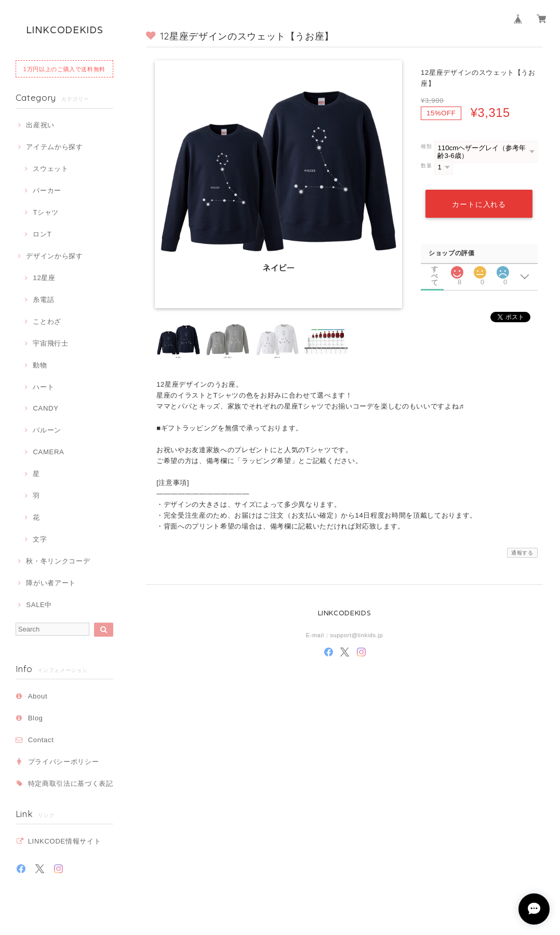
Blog (36, 718)
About (38, 696)
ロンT (42, 234)
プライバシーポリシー (64, 762)
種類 (426, 146)
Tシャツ (46, 212)
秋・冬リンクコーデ (58, 561)
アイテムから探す (54, 147)
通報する (522, 553)
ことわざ (47, 321)
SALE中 (39, 605)
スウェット (50, 169)
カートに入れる (479, 204)
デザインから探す (54, 256)
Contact (41, 740)
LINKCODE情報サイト (65, 841)
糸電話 (43, 300)
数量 (426, 166)
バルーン (47, 430)
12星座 (44, 278)
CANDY (45, 408)
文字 (40, 539)
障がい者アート (51, 583)
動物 (40, 365)
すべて (435, 268)
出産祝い (40, 125)
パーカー (47, 190)
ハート (43, 387)
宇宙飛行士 (50, 343)
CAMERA (48, 452)
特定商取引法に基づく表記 (71, 783)
